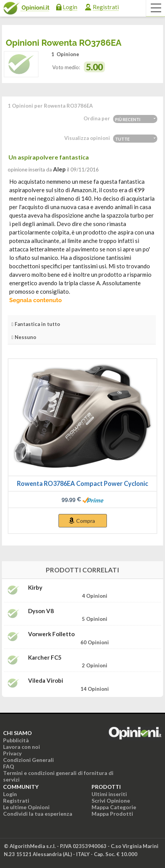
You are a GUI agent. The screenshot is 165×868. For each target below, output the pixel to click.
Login (70, 7)
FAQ (9, 766)
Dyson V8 (41, 611)
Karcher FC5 (45, 658)
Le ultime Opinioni (26, 807)
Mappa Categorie (114, 807)
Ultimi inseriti (109, 794)
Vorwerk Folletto (51, 634)
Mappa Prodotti (112, 814)
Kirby (35, 588)
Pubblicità (16, 740)
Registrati (106, 7)
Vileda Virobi (46, 681)
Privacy (12, 753)
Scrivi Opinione (111, 801)
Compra (86, 521)
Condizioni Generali (28, 760)
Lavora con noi (22, 747)
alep (59, 169)
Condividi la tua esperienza (38, 814)
